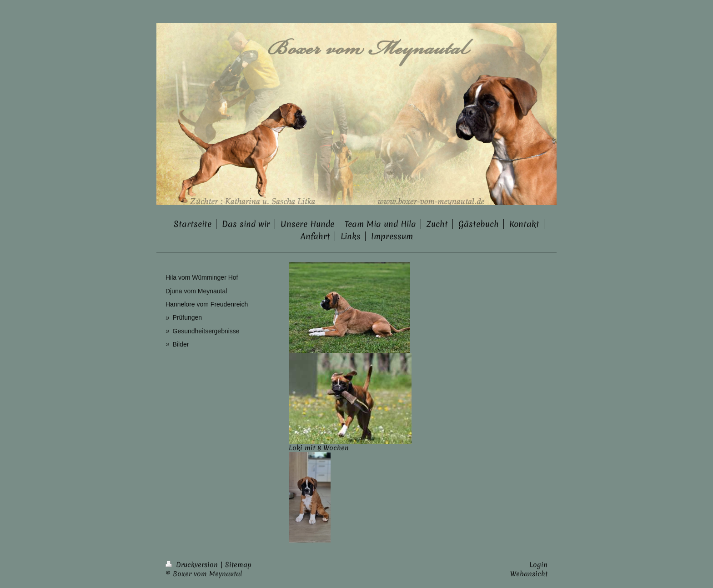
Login (538, 565)
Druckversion (193, 565)
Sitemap (238, 565)
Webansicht (529, 574)
